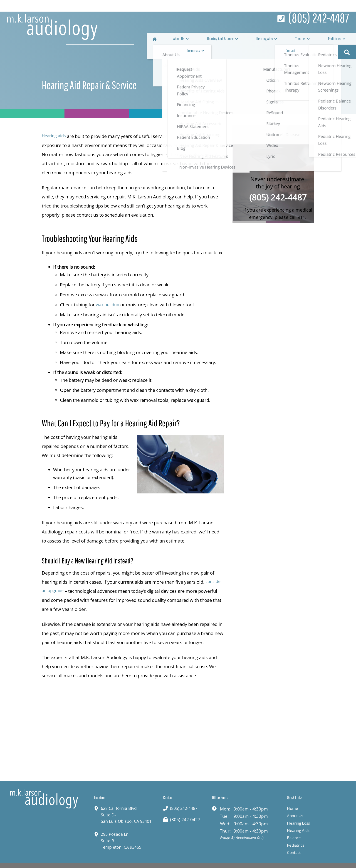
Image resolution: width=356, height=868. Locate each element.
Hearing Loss (300, 812)
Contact (332, 40)
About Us (172, 40)
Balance (295, 827)
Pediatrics (284, 40)
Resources (309, 40)
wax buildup (109, 293)
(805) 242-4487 (278, 186)
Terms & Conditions (268, 861)
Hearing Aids (237, 40)
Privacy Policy (230, 861)
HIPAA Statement (195, 861)
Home (293, 797)
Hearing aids (55, 124)
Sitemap (301, 861)
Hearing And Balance (203, 40)
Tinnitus (261, 40)
